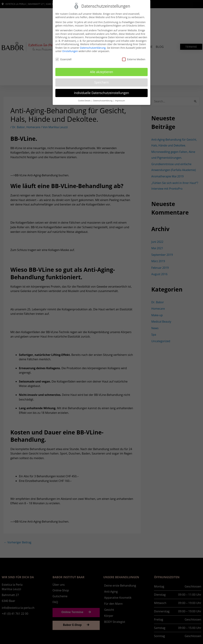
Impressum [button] (120, 100)
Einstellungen (70, 51)
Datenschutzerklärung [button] (103, 100)
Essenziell (63, 59)
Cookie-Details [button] (85, 100)
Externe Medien (134, 59)
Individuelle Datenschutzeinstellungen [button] (101, 93)
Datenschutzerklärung (93, 48)
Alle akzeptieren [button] (101, 72)
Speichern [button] (101, 82)
